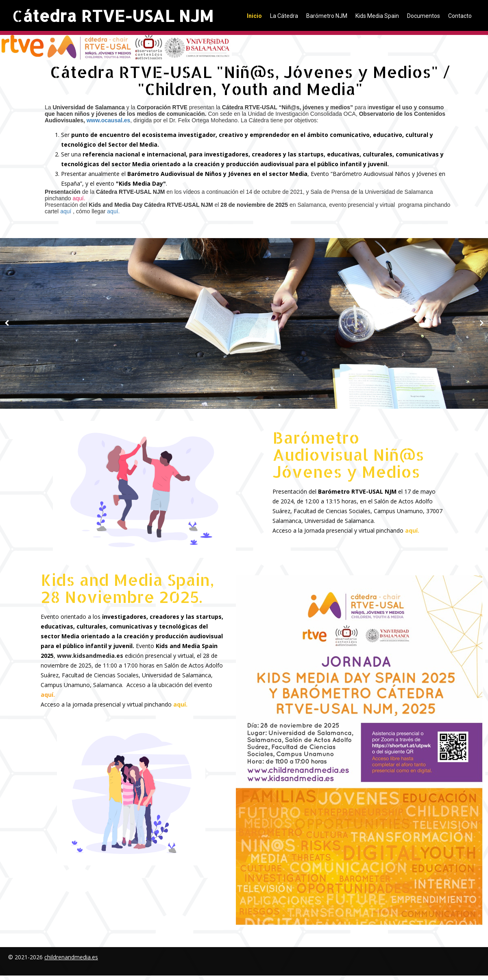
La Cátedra (284, 16)
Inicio (254, 16)
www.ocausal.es (109, 120)
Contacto (460, 16)
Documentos (424, 16)
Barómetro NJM (327, 16)
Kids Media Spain (377, 16)
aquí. (113, 211)
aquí (66, 211)
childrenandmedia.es (71, 957)
